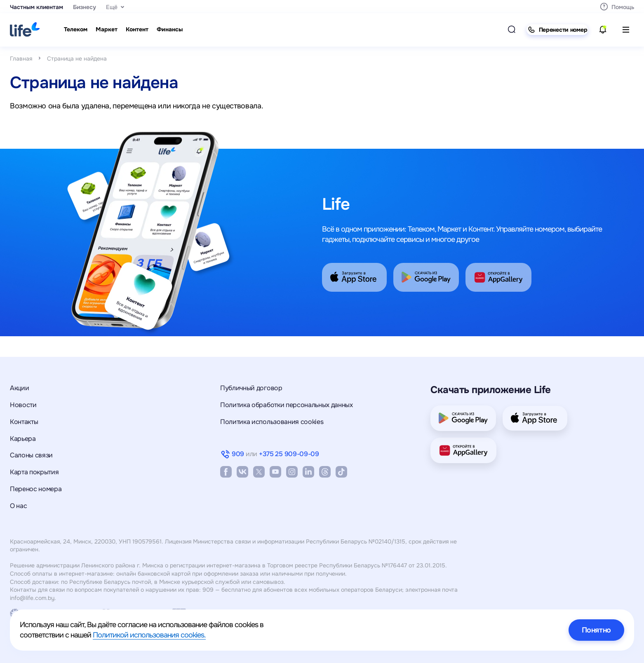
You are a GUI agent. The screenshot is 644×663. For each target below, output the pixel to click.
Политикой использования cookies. (149, 635)
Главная (21, 59)
